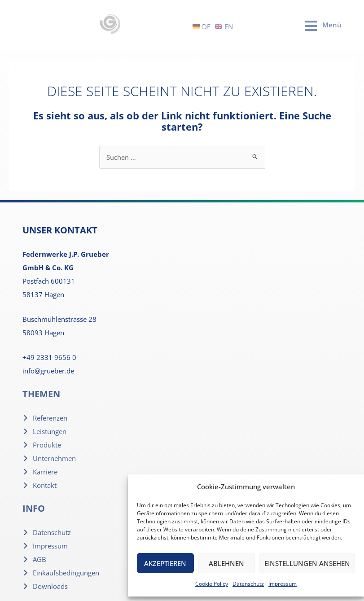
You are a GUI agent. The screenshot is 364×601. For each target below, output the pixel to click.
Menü (332, 25)
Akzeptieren (165, 563)
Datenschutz (248, 584)
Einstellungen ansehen (307, 563)
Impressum (283, 584)
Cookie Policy (212, 584)
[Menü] (311, 26)
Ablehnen (226, 563)
